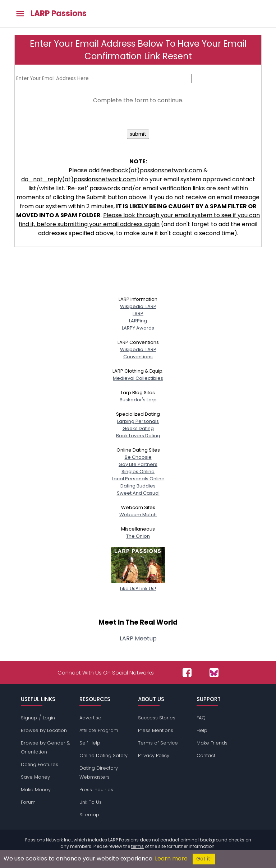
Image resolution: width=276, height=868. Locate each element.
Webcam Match (138, 515)
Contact (206, 755)
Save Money (35, 777)
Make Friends (212, 743)
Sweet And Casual (138, 493)
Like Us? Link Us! (138, 585)
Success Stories (157, 718)
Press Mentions (156, 730)
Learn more (171, 858)
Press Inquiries (96, 790)
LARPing (138, 321)
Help (202, 730)
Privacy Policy (154, 755)
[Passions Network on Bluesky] (214, 673)
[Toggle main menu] (20, 14)
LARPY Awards (138, 328)
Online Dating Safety (103, 755)
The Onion (138, 536)
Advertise (90, 718)
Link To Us (91, 802)
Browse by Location (44, 730)
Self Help (90, 743)
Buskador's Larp (138, 400)
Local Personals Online (138, 479)
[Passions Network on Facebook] (187, 673)
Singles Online (138, 472)
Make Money (36, 790)
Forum (28, 802)
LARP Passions (59, 14)
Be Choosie (138, 457)
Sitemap (89, 815)
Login (49, 718)
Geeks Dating (138, 428)
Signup (29, 718)
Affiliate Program (99, 730)
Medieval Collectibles (138, 378)
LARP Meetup (138, 638)
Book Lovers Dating (138, 436)
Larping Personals (138, 421)
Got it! (204, 859)
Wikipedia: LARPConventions (138, 353)
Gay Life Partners (138, 464)
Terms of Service (158, 743)
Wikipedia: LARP (138, 306)
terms (137, 846)
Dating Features (40, 764)
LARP (138, 314)
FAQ (201, 718)
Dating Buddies (138, 486)
